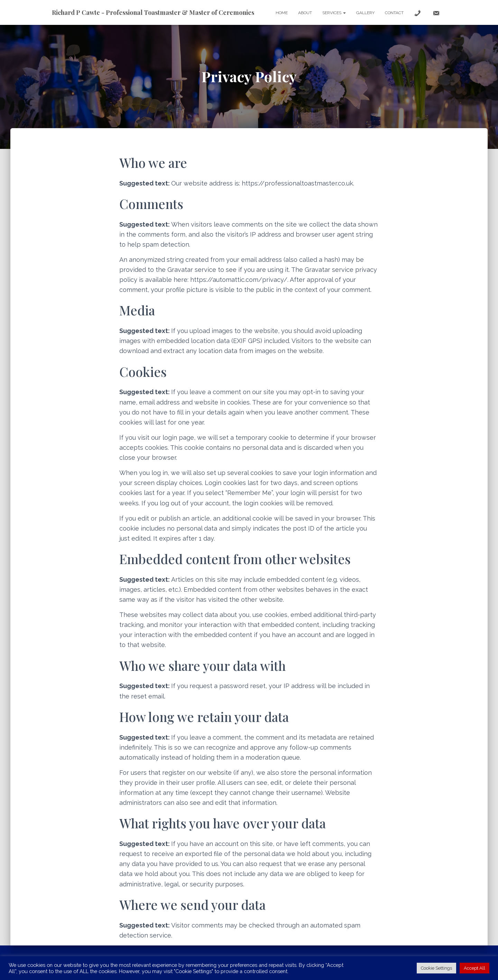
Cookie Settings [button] (436, 968)
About (305, 13)
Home (282, 13)
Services (334, 13)
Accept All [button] (474, 968)
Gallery (365, 13)
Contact (394, 13)
